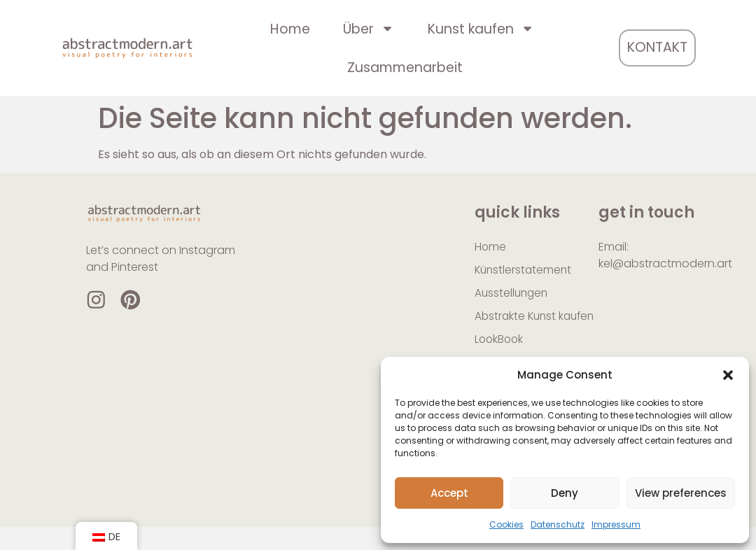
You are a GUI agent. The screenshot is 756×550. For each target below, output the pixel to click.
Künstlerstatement (525, 270)
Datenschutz (558, 524)
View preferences (681, 493)
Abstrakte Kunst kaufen (517, 326)
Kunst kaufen (481, 28)
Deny (565, 493)
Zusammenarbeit (405, 68)
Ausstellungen (513, 294)
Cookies (506, 524)
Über (369, 28)
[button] (728, 375)
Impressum (616, 524)
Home (290, 29)
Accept (449, 493)
